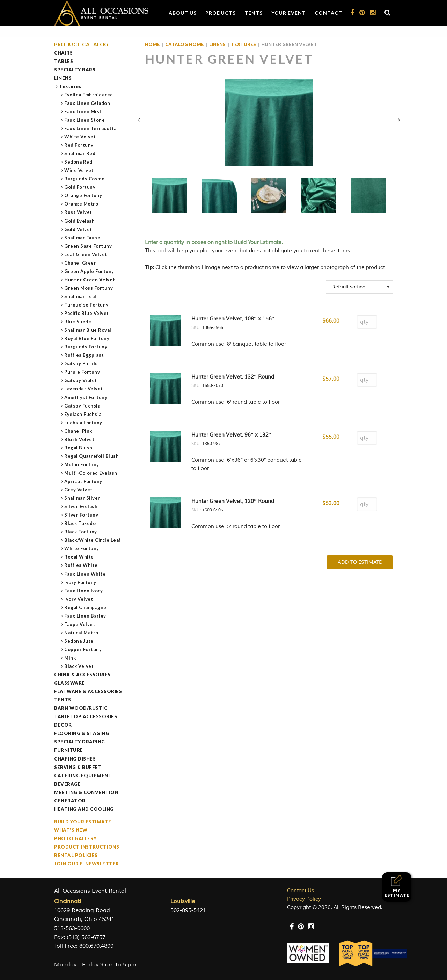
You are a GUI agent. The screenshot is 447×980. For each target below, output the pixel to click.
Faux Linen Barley (85, 616)
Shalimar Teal (80, 296)
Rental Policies (76, 855)
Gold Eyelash (80, 221)
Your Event (289, 13)
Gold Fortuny (80, 187)
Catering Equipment (83, 776)
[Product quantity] (367, 322)
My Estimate (397, 886)
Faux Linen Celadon (87, 103)
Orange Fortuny (83, 195)
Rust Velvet (78, 212)
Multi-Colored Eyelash (91, 473)
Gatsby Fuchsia (82, 406)
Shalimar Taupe (82, 238)
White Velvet (80, 137)
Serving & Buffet (78, 767)
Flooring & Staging (82, 733)
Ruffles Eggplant (84, 355)
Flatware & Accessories (88, 691)
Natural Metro (82, 633)
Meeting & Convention (86, 792)
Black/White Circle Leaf (93, 540)
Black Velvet (79, 666)
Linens (63, 78)
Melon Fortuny (82, 464)
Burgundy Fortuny (86, 347)
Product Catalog (81, 45)
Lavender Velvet (84, 389)
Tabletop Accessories (86, 716)
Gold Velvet (78, 229)
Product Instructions (87, 847)
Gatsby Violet (81, 380)
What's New (71, 830)
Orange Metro (81, 204)
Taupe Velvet (80, 624)
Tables (64, 61)
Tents (254, 13)
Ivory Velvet (79, 599)
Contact (328, 13)
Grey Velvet (79, 490)
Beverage (67, 784)
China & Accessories (82, 675)
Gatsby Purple (81, 363)
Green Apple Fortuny (89, 271)
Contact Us (301, 891)
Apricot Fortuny (83, 481)
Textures (70, 86)
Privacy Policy (304, 899)
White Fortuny (82, 548)
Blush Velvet (79, 439)
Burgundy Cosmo (85, 179)
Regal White (79, 557)
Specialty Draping (80, 742)
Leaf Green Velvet (86, 254)
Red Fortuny (79, 145)
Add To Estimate (360, 562)
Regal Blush (79, 448)
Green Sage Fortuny (88, 246)
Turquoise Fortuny (87, 305)
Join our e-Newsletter (87, 864)
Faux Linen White (85, 574)
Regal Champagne (86, 607)
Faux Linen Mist (83, 111)
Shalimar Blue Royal (88, 330)
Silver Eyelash (81, 506)
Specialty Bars (75, 70)
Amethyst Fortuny (86, 397)
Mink (70, 658)
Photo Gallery (75, 838)
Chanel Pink (78, 431)
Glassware (69, 683)
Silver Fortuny (81, 515)
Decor (63, 725)
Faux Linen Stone (85, 120)
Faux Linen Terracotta (91, 128)
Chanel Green (81, 263)
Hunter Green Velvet (90, 280)
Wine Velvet (79, 170)
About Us (183, 13)
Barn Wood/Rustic (81, 708)
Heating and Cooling (84, 809)
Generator (70, 801)
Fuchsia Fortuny (83, 423)
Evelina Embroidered (89, 95)
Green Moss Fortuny (89, 288)
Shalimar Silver (82, 498)
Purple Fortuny (82, 372)
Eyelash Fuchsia (83, 414)
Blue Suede (78, 322)
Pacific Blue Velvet (87, 313)
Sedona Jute (79, 641)
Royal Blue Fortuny (87, 338)
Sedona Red (78, 162)
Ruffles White (81, 565)
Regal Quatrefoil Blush (92, 456)
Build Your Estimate (83, 822)
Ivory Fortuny (80, 582)
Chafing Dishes (75, 759)
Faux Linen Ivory (84, 591)
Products (221, 13)
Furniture (69, 750)
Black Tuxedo (80, 523)
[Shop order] (359, 287)
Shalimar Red (80, 153)
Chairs (63, 53)
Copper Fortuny (83, 649)
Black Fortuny (81, 532)
